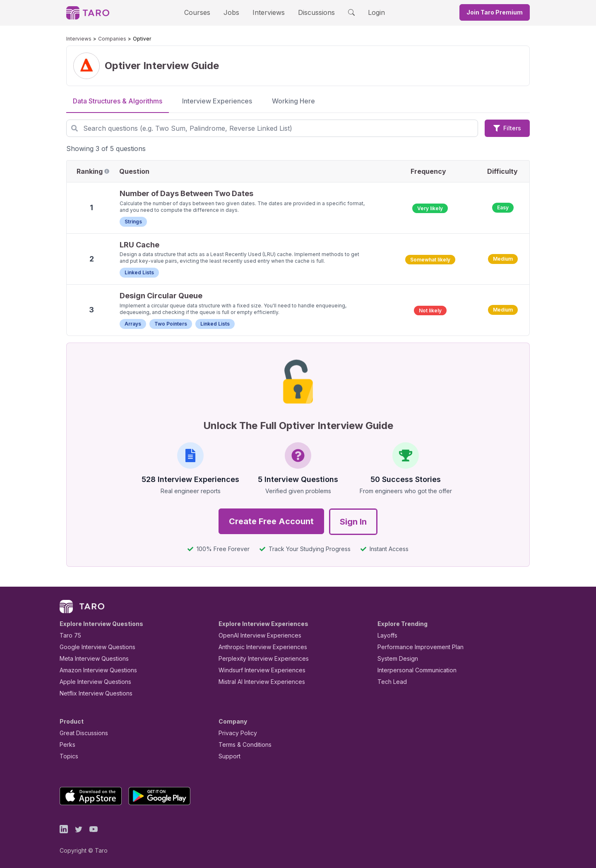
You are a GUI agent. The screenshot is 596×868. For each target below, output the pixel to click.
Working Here (293, 101)
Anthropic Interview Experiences (257, 647)
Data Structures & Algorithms (118, 101)
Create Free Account (271, 521)
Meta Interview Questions (90, 658)
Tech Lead (389, 682)
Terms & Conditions (242, 745)
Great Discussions (81, 733)
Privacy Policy (236, 733)
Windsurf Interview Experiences (256, 670)
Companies (104, 39)
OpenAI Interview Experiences (255, 635)
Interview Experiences (217, 101)
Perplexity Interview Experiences (257, 658)
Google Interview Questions (92, 647)
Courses (204, 12)
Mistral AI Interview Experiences (257, 682)
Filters (507, 128)
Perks (66, 745)
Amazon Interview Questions (94, 670)
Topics (67, 756)
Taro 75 (68, 635)
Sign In (353, 522)
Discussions (310, 12)
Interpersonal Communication (412, 670)
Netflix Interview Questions (92, 693)
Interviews (267, 12)
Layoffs (386, 635)
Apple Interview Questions (91, 682)
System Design (395, 658)
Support (228, 756)
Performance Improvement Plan (415, 647)
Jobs (234, 12)
